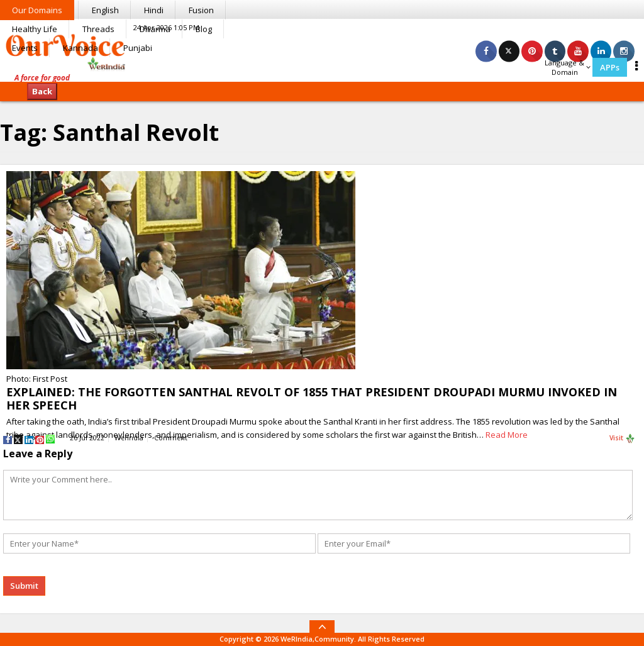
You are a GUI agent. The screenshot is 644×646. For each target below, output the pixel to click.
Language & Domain (568, 67)
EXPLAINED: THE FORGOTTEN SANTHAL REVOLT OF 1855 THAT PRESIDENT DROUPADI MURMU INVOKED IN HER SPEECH (312, 398)
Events (25, 48)
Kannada (80, 48)
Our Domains (37, 10)
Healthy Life (35, 29)
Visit (622, 438)
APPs (610, 67)
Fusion (201, 10)
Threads (98, 29)
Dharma (155, 29)
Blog (204, 29)
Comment (171, 438)
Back (42, 91)
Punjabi (138, 48)
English (105, 10)
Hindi (154, 10)
